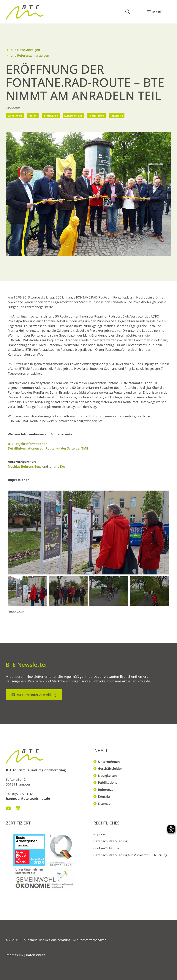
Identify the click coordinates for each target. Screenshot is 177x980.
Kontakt (104, 796)
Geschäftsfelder (110, 768)
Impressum (102, 834)
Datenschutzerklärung (110, 841)
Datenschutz (35, 955)
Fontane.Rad (51, 116)
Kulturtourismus (73, 116)
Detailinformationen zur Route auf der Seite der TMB (48, 448)
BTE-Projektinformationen (28, 444)
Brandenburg (15, 116)
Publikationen (109, 782)
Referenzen (107, 790)
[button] (128, 12)
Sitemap (104, 804)
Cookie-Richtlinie (106, 848)
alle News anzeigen (25, 50)
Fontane (33, 116)
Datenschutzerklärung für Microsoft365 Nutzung (130, 855)
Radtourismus (96, 116)
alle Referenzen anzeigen (30, 55)
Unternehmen (109, 762)
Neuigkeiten (107, 776)
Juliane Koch (58, 466)
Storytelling (117, 116)
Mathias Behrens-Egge (25, 466)
